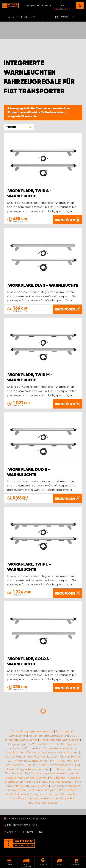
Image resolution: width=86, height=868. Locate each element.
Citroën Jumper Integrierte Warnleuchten (32, 757)
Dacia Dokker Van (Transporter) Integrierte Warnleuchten (42, 794)
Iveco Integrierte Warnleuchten (60, 740)
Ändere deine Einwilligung (25, 832)
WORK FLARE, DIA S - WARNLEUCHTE (43, 286)
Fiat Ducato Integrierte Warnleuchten (49, 773)
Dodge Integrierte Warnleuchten (28, 744)
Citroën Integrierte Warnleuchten (32, 731)
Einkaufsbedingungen (22, 825)
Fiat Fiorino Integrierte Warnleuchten (50, 765)
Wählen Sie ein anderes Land (26, 819)
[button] (19, 127)
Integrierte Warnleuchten (23, 116)
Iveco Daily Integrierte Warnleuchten (34, 798)
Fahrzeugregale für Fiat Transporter (29, 109)
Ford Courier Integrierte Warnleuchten (52, 790)
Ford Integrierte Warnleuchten (48, 736)
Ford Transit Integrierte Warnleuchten (49, 782)
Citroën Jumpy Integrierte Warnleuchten (52, 752)
